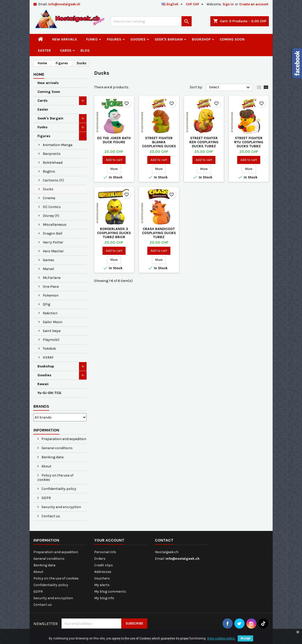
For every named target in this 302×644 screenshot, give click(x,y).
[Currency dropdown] (195, 4)
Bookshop (201, 39)
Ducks (48, 189)
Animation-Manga (58, 145)
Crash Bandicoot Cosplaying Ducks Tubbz (159, 233)
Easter (44, 50)
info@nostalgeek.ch (64, 4)
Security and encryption (61, 507)
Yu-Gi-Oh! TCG (49, 393)
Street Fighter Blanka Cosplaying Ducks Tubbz (159, 144)
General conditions (57, 448)
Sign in (228, 4)
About (46, 466)
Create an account (254, 4)
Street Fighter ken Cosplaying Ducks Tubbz (204, 142)
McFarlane (52, 278)
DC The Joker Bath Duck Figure (114, 140)
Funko (92, 39)
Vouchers (102, 578)
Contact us (50, 516)
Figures (114, 39)
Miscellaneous (55, 225)
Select (230, 88)
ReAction (50, 313)
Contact (164, 540)
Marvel (48, 269)
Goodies (138, 39)
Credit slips (104, 565)
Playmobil (51, 340)
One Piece (51, 287)
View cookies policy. (221, 638)
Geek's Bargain (169, 39)
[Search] (151, 21)
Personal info (105, 552)
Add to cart (114, 160)
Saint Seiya (52, 331)
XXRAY (48, 357)
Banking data (52, 457)
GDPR (46, 498)
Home (39, 74)
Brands (41, 406)
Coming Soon (232, 39)
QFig (46, 304)
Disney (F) (51, 216)
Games (48, 260)
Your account (109, 540)
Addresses (103, 572)
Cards (66, 50)
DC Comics (52, 207)
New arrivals (65, 39)
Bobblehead (53, 163)
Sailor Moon (53, 322)
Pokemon (51, 295)
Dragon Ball (53, 233)
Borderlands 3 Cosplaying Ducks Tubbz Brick (114, 233)
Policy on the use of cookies (55, 477)
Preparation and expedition (64, 439)
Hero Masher (53, 251)
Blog (85, 50)
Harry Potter (53, 242)
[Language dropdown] (173, 4)
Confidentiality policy (58, 489)
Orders (100, 559)
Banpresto (52, 154)
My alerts (102, 585)
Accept (245, 638)
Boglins (49, 171)
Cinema (49, 198)
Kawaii (43, 384)
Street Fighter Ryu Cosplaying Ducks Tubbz (249, 142)
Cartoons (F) (53, 180)
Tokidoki (49, 349)
